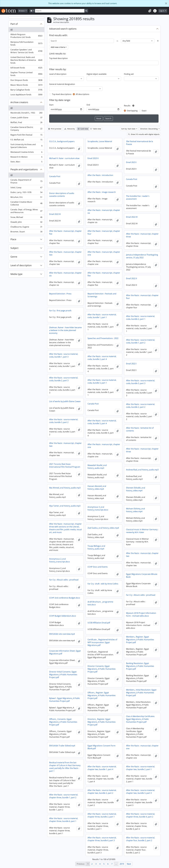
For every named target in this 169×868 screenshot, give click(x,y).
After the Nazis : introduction (100, 175)
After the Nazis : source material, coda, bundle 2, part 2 (140, 406)
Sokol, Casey (26, 188)
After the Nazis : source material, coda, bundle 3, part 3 (140, 382)
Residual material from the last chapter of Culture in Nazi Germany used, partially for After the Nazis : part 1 (65, 767)
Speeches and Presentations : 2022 (103, 338)
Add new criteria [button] (58, 47)
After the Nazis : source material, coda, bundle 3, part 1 (102, 381)
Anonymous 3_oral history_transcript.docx (98, 508)
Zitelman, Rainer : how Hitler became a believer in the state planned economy (65, 330)
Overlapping (132, 111)
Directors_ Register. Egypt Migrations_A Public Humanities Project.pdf (102, 722)
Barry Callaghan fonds (26, 90)
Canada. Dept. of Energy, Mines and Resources (26, 211)
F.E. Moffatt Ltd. (26, 140)
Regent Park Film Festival (26, 135)
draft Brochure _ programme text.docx (100, 603)
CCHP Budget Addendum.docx (63, 616)
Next (129, 864)
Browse (22, 11)
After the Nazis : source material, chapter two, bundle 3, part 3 (140, 792)
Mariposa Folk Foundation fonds (26, 43)
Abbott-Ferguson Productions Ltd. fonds (26, 36)
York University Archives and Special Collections (26, 146)
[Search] (60, 11)
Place (13, 239)
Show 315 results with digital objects (144, 134)
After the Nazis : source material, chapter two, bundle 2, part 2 (102, 792)
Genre (14, 257)
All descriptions (83, 94)
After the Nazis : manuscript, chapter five (65, 232)
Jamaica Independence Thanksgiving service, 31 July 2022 (142, 256)
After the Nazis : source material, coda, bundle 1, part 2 (140, 341)
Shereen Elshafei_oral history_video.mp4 (136, 489)
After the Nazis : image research (102, 192)
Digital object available (97, 74)
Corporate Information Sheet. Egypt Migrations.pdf (65, 652)
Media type (16, 274)
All (12, 30)
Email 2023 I (131, 162)
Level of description (21, 265)
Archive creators (19, 102)
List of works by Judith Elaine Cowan (65, 401)
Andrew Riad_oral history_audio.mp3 (142, 470)
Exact (144, 111)
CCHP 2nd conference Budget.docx (65, 598)
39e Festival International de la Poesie (139, 143)
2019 (122, 864)
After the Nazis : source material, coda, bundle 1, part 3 (64, 355)
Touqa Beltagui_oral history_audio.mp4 (96, 547)
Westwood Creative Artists (26, 153)
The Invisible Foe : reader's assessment (138, 197)
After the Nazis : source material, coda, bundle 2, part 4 (102, 358)
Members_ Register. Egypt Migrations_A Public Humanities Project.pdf (140, 640)
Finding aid (129, 74)
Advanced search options (63, 29)
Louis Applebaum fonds (26, 95)
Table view (96, 129)
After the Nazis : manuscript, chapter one (104, 253)
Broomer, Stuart (26, 232)
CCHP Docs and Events (98, 567)
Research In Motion (26, 157)
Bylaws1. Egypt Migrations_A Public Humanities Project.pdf (65, 700)
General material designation (62, 84)
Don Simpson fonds (26, 81)
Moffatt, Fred (26, 123)
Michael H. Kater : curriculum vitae (64, 158)
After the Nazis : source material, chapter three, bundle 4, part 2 (140, 815)
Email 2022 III (55, 214)
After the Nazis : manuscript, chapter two (65, 253)
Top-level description (58, 58)
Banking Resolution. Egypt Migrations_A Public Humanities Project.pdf (140, 666)
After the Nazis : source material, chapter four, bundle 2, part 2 (140, 839)
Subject (14, 248)
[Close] (166, 3)
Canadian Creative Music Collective (26, 203)
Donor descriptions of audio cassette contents (62, 195)
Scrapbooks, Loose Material (100, 141)
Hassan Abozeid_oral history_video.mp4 (97, 488)
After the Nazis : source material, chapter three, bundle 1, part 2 (64, 796)
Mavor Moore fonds (26, 85)
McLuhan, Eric (26, 198)
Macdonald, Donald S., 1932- (26, 113)
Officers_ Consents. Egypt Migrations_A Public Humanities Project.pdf (63, 722)
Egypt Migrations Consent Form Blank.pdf (102, 747)
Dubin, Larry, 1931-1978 (26, 193)
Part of (14, 24)
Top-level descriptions (62, 94)
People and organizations (24, 169)
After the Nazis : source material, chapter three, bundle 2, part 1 (102, 815)
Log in (162, 11)
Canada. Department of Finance (26, 181)
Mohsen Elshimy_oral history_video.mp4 (135, 510)
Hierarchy (70, 129)
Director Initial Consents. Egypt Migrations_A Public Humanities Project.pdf (63, 675)
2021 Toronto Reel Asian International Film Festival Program (65, 465)
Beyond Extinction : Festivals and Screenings (102, 295)
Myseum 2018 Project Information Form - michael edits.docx (141, 614)
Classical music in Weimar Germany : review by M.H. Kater (142, 531)
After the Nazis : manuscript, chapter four (104, 232)
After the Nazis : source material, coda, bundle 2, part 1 (140, 318)
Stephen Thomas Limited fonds (26, 74)
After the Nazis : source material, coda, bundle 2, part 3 (64, 379)
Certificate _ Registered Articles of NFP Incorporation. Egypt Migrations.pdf (102, 642)
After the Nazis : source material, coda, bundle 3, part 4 (102, 422)
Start (51, 105)
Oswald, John (26, 223)
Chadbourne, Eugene (26, 227)
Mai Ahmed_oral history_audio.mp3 (65, 488)
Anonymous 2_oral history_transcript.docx (59, 560)
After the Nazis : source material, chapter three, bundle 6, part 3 (102, 839)
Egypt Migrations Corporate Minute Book (142, 575)
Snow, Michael (26, 218)
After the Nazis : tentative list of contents (140, 429)
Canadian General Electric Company (26, 129)
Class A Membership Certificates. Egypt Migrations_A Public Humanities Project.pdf (140, 719)
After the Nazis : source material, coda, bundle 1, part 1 (102, 316)
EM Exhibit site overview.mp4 (62, 634)
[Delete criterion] (158, 41)
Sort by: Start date (129, 129)
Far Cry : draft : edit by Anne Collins (103, 584)
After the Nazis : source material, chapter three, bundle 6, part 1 (64, 820)
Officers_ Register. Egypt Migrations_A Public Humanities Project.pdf (102, 695)
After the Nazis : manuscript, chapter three (142, 235)
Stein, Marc (26, 162)
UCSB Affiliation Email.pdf (99, 623)
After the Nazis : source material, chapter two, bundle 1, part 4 (102, 768)
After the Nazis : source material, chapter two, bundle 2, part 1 (140, 768)
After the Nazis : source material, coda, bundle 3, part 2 (64, 421)
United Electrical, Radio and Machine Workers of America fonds (26, 60)
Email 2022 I (131, 364)
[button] (150, 11)
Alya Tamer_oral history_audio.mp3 (65, 506)
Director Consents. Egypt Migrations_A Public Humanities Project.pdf (102, 669)
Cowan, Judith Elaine (26, 118)
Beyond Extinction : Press (60, 294)
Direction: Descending (149, 129)
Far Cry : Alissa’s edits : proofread (64, 580)
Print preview (55, 129)
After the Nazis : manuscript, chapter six (104, 212)
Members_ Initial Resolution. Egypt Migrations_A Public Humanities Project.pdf (141, 693)
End (88, 105)
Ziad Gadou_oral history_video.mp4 (103, 528)
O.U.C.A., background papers (62, 141)
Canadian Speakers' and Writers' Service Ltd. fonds (26, 51)
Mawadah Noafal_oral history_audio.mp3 (97, 467)
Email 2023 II (93, 158)
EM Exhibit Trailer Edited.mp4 (62, 746)
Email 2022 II (132, 278)
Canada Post (55, 176)
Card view (83, 129)
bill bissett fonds (26, 68)
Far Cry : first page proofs (60, 311)
